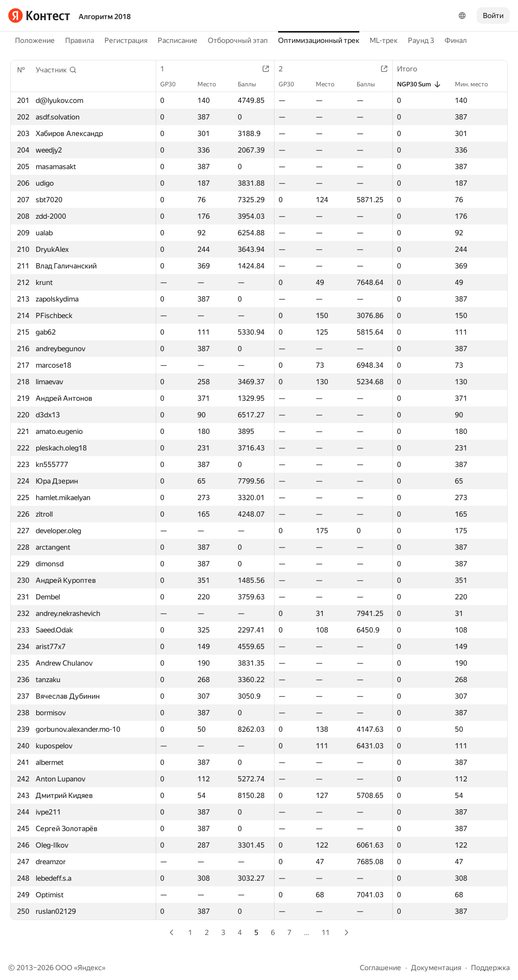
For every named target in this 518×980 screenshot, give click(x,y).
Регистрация (126, 40)
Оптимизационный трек (319, 40)
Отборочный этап (238, 40)
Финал (456, 40)
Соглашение (380, 968)
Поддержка (490, 968)
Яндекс (90, 968)
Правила (80, 40)
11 (326, 932)
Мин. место (477, 84)
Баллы (252, 84)
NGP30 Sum (419, 84)
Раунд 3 (421, 40)
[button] (56, 70)
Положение (35, 40)
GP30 (173, 84)
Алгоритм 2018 (105, 17)
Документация (436, 968)
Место (212, 84)
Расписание (178, 40)
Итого (412, 69)
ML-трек (384, 40)
